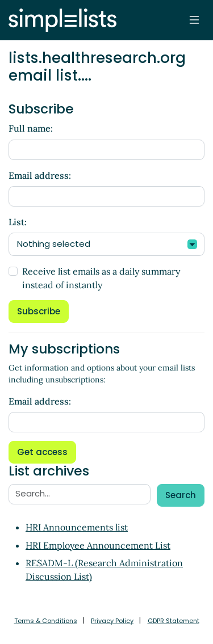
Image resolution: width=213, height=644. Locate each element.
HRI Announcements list (77, 527)
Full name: (31, 128)
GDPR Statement (174, 621)
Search (181, 495)
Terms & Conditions (46, 621)
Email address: (40, 175)
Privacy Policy (112, 621)
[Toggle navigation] (194, 20)
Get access (42, 452)
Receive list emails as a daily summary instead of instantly (101, 278)
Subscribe (39, 311)
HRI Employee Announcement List (98, 545)
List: (18, 222)
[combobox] (106, 244)
